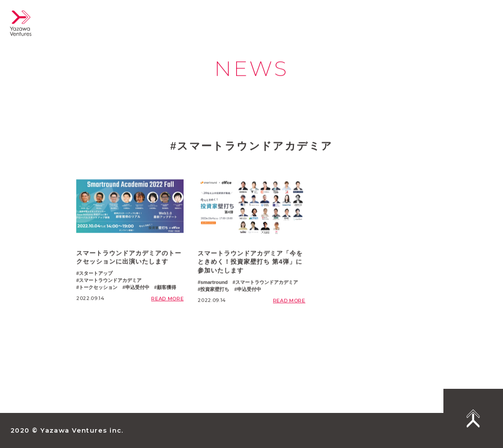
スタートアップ (96, 274)
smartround (214, 285)
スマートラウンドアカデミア (110, 281)
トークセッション (98, 288)
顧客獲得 (166, 288)
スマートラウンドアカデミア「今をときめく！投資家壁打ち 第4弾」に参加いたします (250, 264)
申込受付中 (137, 288)
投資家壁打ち (215, 292)
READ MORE (167, 299)
